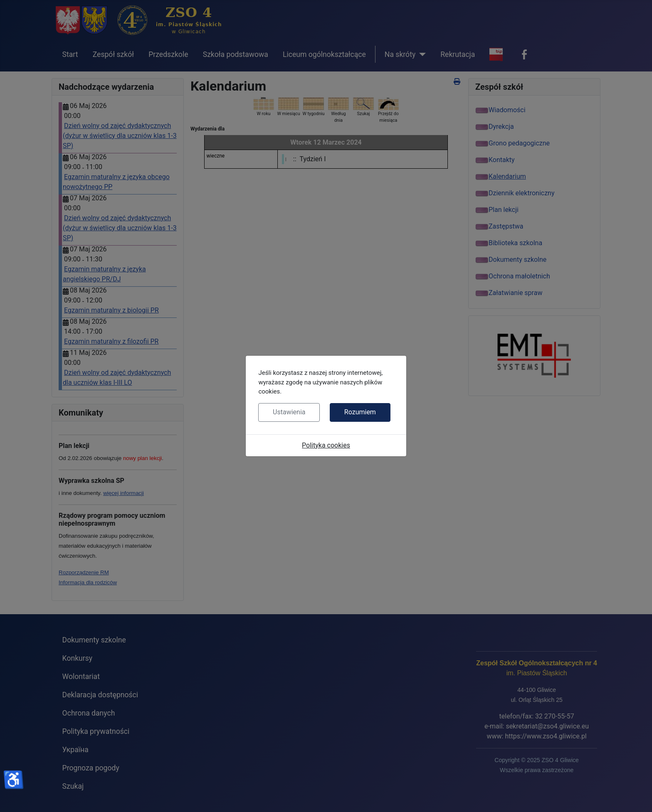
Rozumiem (360, 412)
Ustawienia (289, 412)
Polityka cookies (326, 445)
